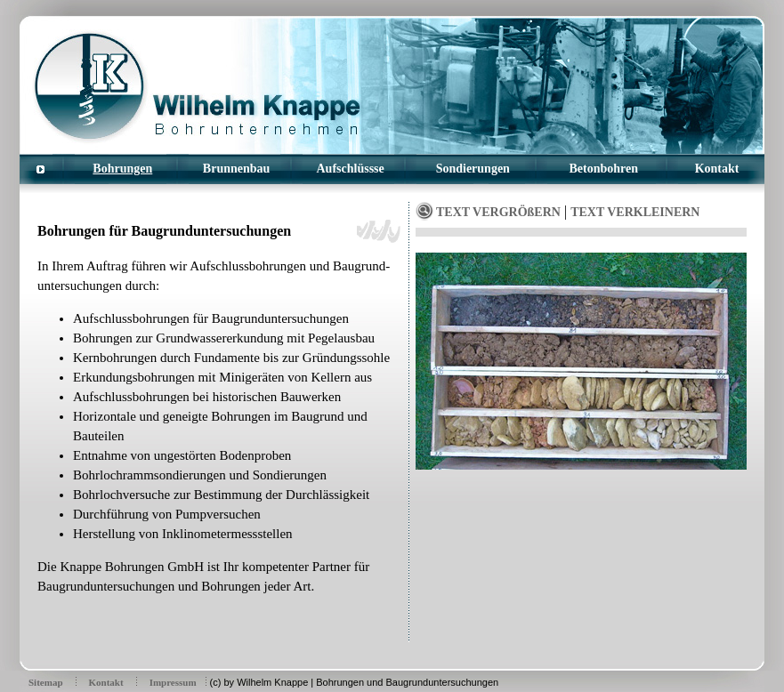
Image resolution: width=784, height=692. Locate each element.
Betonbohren (604, 169)
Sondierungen (473, 169)
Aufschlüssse (351, 169)
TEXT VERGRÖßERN (498, 212)
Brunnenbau (236, 169)
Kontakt (717, 169)
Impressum (173, 682)
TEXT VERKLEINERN (635, 212)
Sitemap (46, 682)
